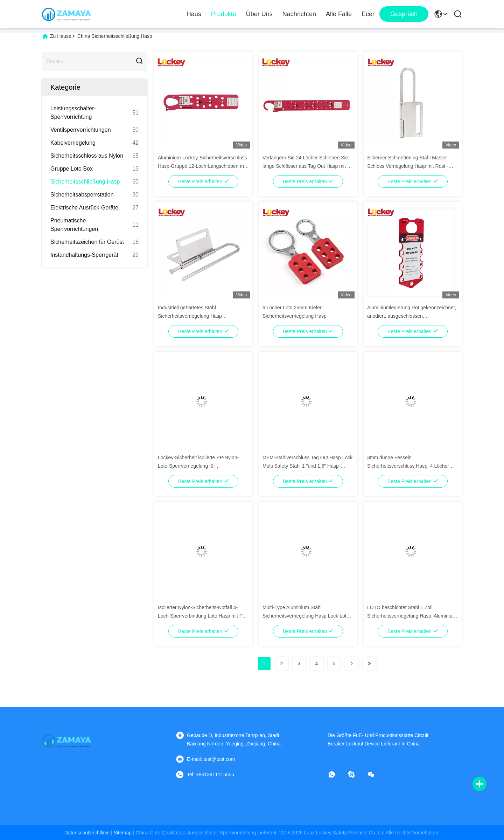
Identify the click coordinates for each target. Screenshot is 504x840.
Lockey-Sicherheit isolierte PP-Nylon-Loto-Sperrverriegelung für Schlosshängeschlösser (198, 466)
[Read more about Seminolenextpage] (352, 663)
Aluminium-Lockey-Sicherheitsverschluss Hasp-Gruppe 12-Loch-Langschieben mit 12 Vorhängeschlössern (202, 166)
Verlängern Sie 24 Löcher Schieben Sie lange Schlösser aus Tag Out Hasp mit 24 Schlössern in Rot (307, 166)
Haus (194, 14)
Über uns (259, 14)
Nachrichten (299, 14)
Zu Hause (61, 36)
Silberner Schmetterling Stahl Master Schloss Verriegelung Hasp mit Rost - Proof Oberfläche (408, 166)
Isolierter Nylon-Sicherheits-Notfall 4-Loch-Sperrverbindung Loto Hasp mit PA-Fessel (202, 616)
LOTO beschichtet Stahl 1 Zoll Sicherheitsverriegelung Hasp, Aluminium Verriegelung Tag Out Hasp (412, 616)
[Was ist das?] (337, 774)
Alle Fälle (339, 14)
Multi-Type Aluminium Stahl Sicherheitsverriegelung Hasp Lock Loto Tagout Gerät (306, 616)
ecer (368, 14)
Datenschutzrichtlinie (87, 833)
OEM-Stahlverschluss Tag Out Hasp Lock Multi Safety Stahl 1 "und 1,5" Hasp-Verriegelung (307, 466)
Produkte (224, 14)
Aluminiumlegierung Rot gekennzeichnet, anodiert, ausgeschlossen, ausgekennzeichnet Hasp (412, 316)
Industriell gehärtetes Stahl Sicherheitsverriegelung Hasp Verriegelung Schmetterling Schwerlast (200, 316)
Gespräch (404, 14)
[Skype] (356, 774)
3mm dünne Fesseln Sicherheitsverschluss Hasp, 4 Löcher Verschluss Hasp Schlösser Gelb (408, 466)
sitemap (123, 833)
